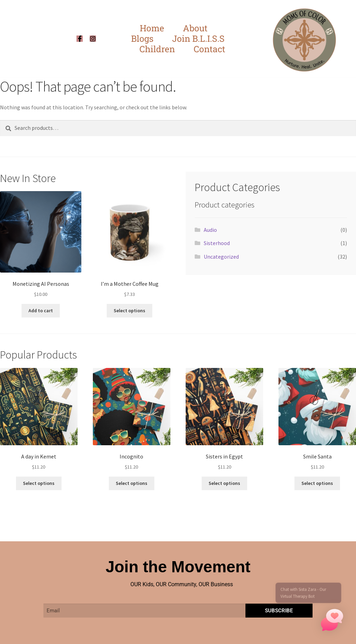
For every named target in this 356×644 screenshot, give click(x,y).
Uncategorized (221, 257)
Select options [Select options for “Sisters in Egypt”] (224, 483)
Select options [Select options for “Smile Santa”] (317, 483)
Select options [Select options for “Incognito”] (132, 483)
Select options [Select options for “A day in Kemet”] (39, 483)
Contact (209, 49)
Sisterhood (217, 243)
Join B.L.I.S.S (198, 39)
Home (152, 28)
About (195, 28)
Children (157, 49)
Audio (210, 230)
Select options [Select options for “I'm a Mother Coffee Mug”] (130, 311)
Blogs (142, 39)
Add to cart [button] (41, 311)
